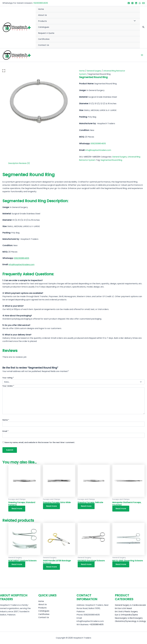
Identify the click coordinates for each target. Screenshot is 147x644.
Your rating (8, 378)
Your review (8, 386)
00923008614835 (99, 144)
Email (5, 431)
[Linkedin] (136, 3)
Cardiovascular (132, 605)
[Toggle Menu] (134, 21)
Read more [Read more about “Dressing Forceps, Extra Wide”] (52, 507)
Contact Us (44, 45)
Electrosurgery (138, 618)
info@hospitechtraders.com (99, 150)
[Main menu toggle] (142, 55)
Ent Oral (119, 612)
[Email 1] (143, 3)
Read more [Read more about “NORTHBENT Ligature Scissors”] (17, 565)
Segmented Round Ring (113, 160)
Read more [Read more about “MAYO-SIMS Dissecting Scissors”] (121, 565)
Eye (117, 615)
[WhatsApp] (140, 3)
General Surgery (95, 71)
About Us (42, 15)
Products (42, 21)
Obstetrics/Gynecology (126, 621)
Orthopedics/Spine (130, 615)
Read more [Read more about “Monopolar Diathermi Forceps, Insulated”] (121, 509)
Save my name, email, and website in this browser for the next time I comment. (40, 443)
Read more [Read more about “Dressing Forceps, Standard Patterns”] (17, 509)
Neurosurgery (121, 618)
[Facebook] (129, 3)
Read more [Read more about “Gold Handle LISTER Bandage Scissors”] (52, 568)
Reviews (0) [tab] (26, 163)
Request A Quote (46, 33)
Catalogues (44, 27)
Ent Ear (118, 608)
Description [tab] (14, 163)
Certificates (44, 39)
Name (6, 420)
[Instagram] (132, 3)
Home (41, 9)
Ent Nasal (129, 608)
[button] (143, 27)
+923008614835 (40, 3)
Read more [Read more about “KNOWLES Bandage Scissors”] (87, 565)
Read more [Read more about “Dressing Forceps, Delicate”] (87, 507)
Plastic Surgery (132, 612)
